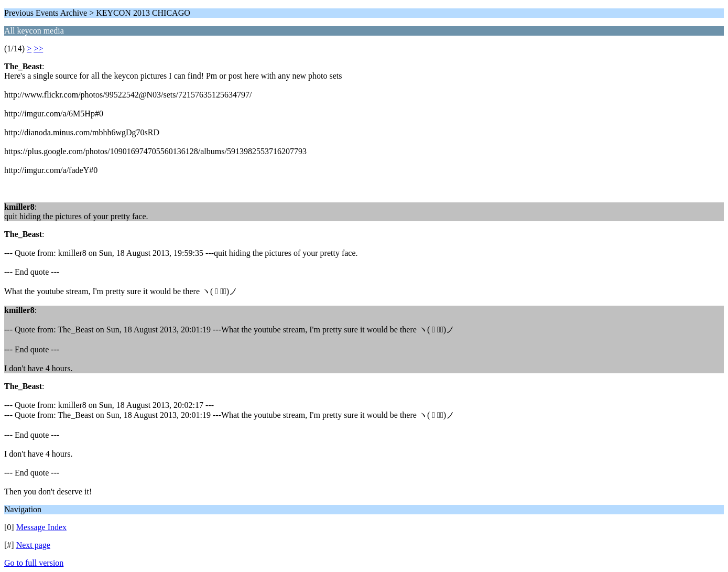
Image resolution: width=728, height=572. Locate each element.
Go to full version (34, 563)
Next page (33, 545)
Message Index (41, 527)
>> (38, 48)
